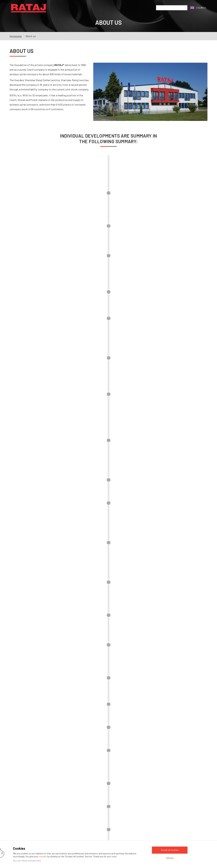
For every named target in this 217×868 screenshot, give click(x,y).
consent (43, 856)
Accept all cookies (170, 850)
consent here (34, 860)
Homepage (16, 36)
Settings (170, 858)
